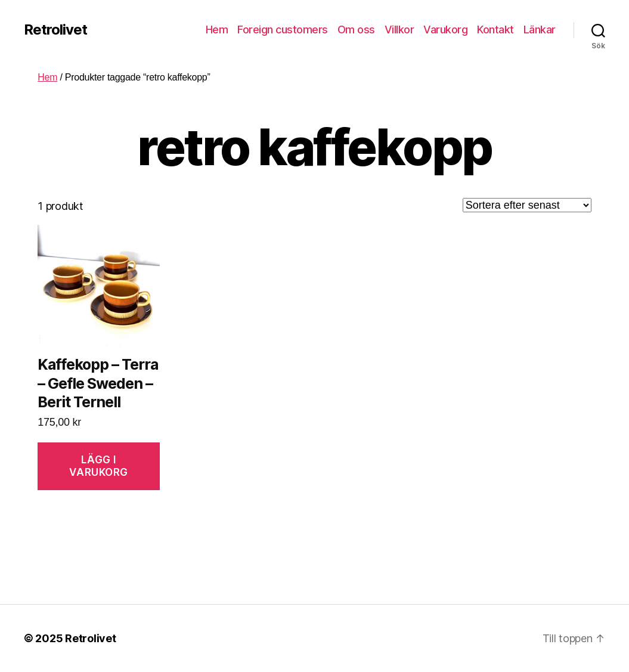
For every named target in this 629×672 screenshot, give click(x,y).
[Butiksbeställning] (527, 205)
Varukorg (445, 30)
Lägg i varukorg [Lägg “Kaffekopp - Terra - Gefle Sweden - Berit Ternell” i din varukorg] (99, 466)
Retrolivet (55, 30)
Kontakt (495, 30)
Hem (217, 30)
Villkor (399, 30)
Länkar (540, 30)
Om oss (356, 30)
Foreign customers (283, 30)
